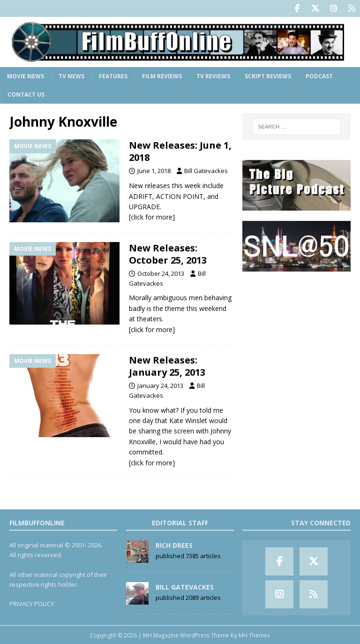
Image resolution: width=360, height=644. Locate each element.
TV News (71, 76)
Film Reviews (162, 76)
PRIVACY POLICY (32, 603)
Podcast (319, 76)
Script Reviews (268, 76)
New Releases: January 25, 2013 (167, 366)
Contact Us (26, 94)
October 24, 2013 (161, 273)
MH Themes (254, 635)
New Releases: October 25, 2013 (168, 254)
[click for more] (152, 216)
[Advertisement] (296, 328)
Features (113, 76)
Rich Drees (174, 545)
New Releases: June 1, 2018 (180, 151)
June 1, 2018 (154, 170)
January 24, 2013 (160, 385)
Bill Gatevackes (206, 170)
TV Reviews (213, 76)
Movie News (26, 76)
